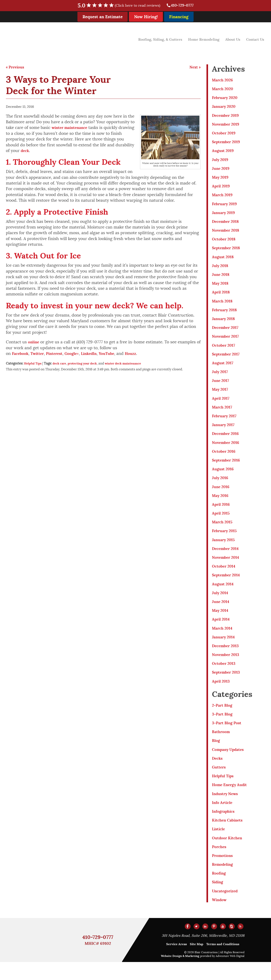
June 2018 (221, 279)
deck (25, 151)
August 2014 (224, 595)
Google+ (78, 354)
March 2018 (223, 306)
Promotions (223, 872)
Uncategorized (226, 909)
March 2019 (223, 198)
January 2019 (225, 216)
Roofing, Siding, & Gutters (152, 38)
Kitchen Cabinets (229, 836)
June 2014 (221, 613)
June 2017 (221, 387)
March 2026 (223, 80)
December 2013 (227, 658)
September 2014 (228, 586)
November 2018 (227, 234)
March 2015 (223, 532)
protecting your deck (88, 364)
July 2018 (221, 270)
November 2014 (227, 568)
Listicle (219, 845)
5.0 (120, 6)
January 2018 (225, 324)
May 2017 (221, 396)
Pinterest (58, 354)
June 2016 (221, 496)
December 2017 (227, 333)
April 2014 (222, 631)
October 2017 (225, 351)
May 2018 (221, 288)
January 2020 (225, 107)
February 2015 (226, 541)
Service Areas (177, 962)
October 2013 (225, 676)
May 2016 (221, 505)
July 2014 (221, 604)
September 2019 (228, 143)
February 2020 (226, 98)
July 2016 (221, 487)
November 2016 (227, 451)
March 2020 (224, 89)
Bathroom (222, 746)
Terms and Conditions (223, 962)
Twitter (40, 354)
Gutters (220, 782)
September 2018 (228, 252)
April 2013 (222, 695)
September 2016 (228, 469)
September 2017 (227, 360)
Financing (179, 17)
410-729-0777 (180, 6)
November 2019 (227, 125)
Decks (218, 773)
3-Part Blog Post (228, 737)
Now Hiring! (146, 17)
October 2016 (225, 460)
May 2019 (221, 180)
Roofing (220, 890)
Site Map (197, 962)
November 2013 (227, 667)
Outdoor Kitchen (229, 854)
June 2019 (221, 171)
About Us (230, 38)
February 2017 (226, 423)
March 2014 (223, 640)
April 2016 (222, 514)
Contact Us (254, 38)
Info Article (223, 818)
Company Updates (230, 764)
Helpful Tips (34, 364)
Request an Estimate (103, 17)
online (34, 343)
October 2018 (225, 243)
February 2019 (226, 207)
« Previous (16, 67)
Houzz (141, 354)
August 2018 (224, 261)
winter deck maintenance (133, 364)
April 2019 (222, 189)
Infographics (224, 827)
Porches (220, 863)
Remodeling (224, 881)
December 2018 (227, 225)
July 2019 (221, 162)
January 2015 (224, 550)
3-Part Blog (223, 728)
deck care (62, 364)
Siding (218, 899)
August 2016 (224, 478)
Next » (194, 67)
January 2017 (224, 432)
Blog (216, 755)
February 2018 (226, 315)
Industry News (226, 809)
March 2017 (223, 414)
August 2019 (224, 152)
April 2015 (222, 523)
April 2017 (222, 405)
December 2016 (227, 441)
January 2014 (225, 649)
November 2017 (227, 342)
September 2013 (228, 685)
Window (220, 918)
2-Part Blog (223, 719)
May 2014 (221, 622)
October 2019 (225, 134)
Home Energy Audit (231, 800)
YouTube (116, 354)
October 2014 (225, 577)
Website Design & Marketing (180, 974)
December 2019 (227, 116)
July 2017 (221, 378)
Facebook (21, 354)
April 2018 (222, 297)
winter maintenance (71, 128)
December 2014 (227, 559)
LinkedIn (96, 354)
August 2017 (224, 369)
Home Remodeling (199, 38)
